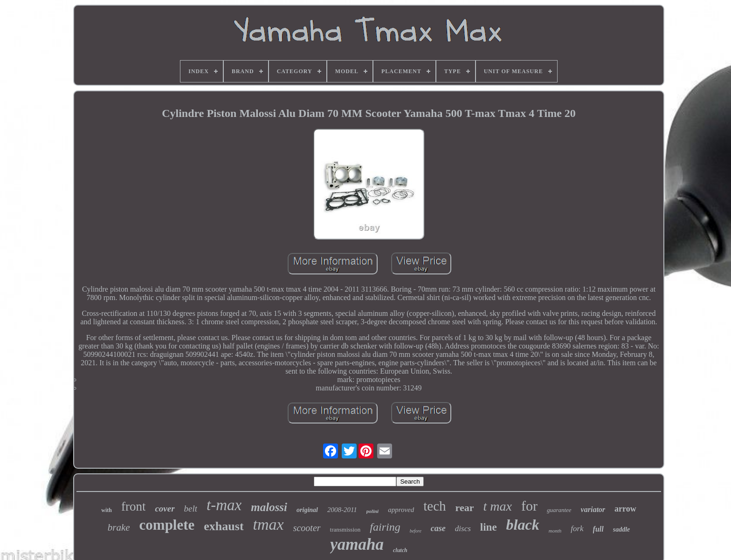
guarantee (559, 510)
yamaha (357, 544)
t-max (224, 505)
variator (593, 509)
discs (463, 529)
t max (497, 506)
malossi (269, 507)
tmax (269, 524)
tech (434, 506)
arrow (625, 509)
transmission (345, 529)
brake (119, 527)
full (598, 529)
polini (372, 511)
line (489, 527)
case (438, 528)
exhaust (224, 526)
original (307, 510)
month (555, 531)
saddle (622, 529)
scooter (307, 528)
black (523, 525)
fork (577, 529)
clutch (400, 550)
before (416, 531)
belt (191, 509)
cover (165, 509)
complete (167, 525)
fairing (385, 527)
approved (401, 510)
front (133, 506)
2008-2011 (342, 510)
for (529, 506)
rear (465, 508)
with (107, 510)
